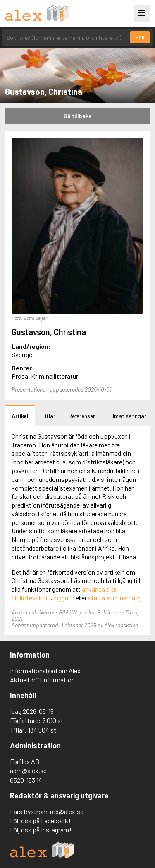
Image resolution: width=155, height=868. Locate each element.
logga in (64, 598)
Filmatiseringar (127, 416)
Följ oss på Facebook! (40, 821)
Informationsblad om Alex (45, 671)
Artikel (20, 416)
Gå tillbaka (78, 116)
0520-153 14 (26, 780)
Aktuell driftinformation (42, 680)
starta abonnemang (115, 598)
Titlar (49, 416)
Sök (140, 37)
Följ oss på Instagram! (41, 830)
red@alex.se (67, 811)
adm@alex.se (28, 770)
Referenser (82, 416)
